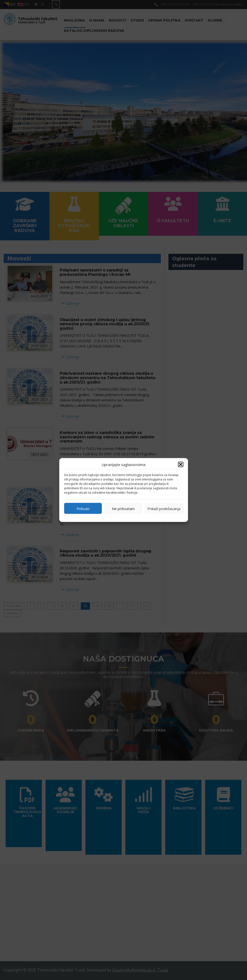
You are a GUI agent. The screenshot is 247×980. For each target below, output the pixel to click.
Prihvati (83, 508)
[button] (181, 465)
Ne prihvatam (123, 508)
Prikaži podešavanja (164, 508)
